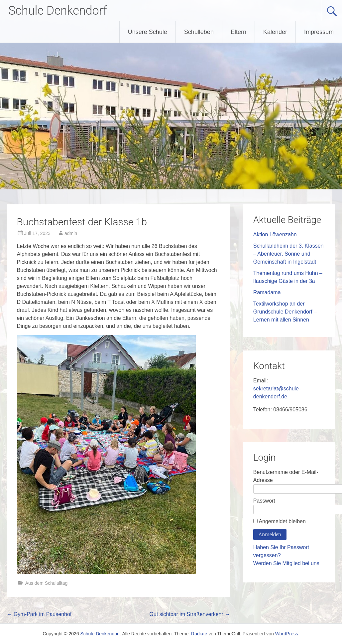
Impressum (319, 32)
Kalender (275, 32)
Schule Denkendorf (58, 11)
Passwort (264, 501)
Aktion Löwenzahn (275, 234)
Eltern (238, 32)
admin (71, 233)
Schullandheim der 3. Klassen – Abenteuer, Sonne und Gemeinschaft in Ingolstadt (288, 254)
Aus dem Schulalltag (47, 583)
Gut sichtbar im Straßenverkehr (190, 614)
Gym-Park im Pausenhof (39, 614)
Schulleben (199, 32)
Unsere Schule (148, 32)
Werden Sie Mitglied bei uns (286, 563)
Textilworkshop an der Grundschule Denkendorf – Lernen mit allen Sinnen (285, 312)
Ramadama (267, 292)
